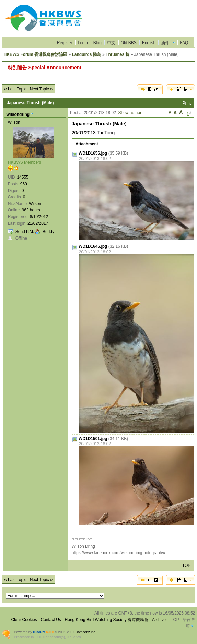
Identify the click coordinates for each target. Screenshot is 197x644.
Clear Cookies (24, 620)
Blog (97, 43)
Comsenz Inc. (86, 632)
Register (65, 43)
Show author (130, 113)
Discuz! (39, 632)
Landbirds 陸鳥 (86, 54)
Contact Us (51, 620)
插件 (165, 43)
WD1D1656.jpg (93, 153)
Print (187, 103)
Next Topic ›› (41, 89)
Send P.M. (25, 232)
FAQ (184, 43)
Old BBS (129, 43)
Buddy (48, 232)
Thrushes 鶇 (118, 54)
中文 (111, 43)
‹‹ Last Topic (15, 89)
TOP (186, 566)
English (149, 43)
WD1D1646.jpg (93, 246)
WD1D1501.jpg (93, 439)
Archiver (160, 620)
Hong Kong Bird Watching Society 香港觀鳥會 (107, 620)
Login (83, 43)
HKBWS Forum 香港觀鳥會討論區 (36, 54)
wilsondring (18, 114)
